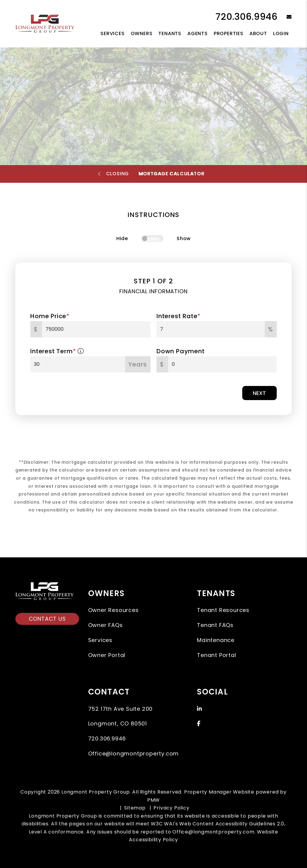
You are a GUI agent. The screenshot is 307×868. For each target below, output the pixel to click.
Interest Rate (179, 316)
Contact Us (47, 619)
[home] (45, 23)
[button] (285, 17)
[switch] (152, 239)
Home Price (50, 316)
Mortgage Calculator (171, 174)
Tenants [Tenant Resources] (170, 33)
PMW (153, 800)
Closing (118, 174)
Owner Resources (113, 610)
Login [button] (281, 33)
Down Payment (181, 351)
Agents (198, 33)
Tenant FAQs (215, 625)
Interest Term (57, 351)
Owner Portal (107, 655)
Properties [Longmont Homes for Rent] (229, 33)
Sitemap (135, 808)
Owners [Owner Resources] (142, 33)
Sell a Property (197, 126)
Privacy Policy (171, 808)
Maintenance (216, 640)
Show (184, 238)
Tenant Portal (216, 655)
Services (100, 640)
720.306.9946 (247, 17)
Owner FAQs (106, 625)
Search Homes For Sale (119, 126)
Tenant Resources (223, 610)
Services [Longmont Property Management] (112, 33)
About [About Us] (258, 33)
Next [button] (259, 393)
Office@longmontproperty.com (134, 753)
